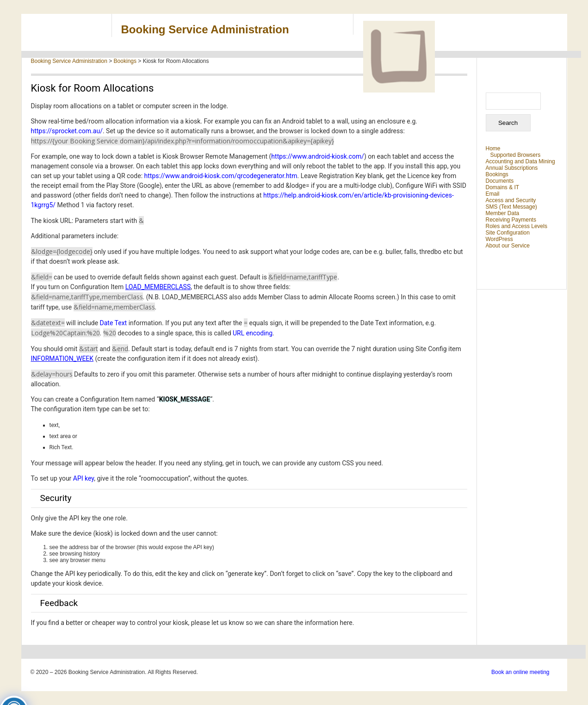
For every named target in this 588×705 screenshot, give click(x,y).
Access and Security (511, 200)
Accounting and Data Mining (520, 161)
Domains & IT (503, 187)
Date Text (114, 323)
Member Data (503, 213)
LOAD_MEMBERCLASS (158, 287)
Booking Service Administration (205, 29)
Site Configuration (508, 233)
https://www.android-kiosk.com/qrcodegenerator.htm (221, 176)
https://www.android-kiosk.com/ (318, 156)
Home (493, 148)
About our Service (508, 246)
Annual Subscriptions (512, 168)
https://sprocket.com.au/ (67, 131)
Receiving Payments (511, 220)
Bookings (497, 174)
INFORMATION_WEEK (62, 359)
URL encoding (253, 333)
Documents (500, 181)
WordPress (499, 239)
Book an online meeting (520, 672)
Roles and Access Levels (517, 226)
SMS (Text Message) (511, 207)
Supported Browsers (516, 155)
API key (84, 478)
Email (493, 194)
